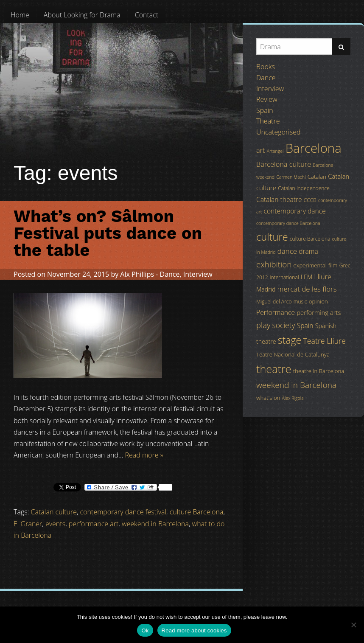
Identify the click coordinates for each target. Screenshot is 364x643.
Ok (145, 630)
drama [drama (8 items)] (308, 251)
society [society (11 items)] (284, 325)
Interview (198, 274)
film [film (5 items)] (333, 265)
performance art (94, 524)
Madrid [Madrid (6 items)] (266, 289)
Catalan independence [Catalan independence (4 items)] (304, 188)
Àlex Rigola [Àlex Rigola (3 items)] (293, 398)
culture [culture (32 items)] (272, 237)
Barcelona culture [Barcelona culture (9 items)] (284, 164)
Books (266, 67)
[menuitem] (20, 15)
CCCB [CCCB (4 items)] (310, 200)
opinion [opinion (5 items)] (318, 301)
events (55, 524)
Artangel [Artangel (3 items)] (275, 151)
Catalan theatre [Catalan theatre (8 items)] (279, 199)
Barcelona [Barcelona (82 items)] (314, 148)
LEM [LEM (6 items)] (307, 277)
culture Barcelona (197, 512)
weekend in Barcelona (155, 524)
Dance (170, 274)
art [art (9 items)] (260, 150)
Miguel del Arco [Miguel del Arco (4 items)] (274, 302)
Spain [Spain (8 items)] (305, 326)
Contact (147, 15)
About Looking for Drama (82, 15)
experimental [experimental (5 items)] (310, 265)
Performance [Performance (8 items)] (276, 312)
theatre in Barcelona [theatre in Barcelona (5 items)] (319, 371)
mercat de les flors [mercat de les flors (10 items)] (307, 289)
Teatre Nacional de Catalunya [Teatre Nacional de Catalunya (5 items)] (293, 354)
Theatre (268, 121)
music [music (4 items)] (300, 302)
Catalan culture (54, 512)
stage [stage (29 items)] (290, 340)
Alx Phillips (137, 274)
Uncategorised (278, 132)
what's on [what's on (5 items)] (268, 398)
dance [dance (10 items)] (287, 251)
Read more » (144, 455)
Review (267, 99)
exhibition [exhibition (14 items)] (274, 264)
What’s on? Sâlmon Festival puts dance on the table (108, 233)
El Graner (28, 524)
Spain (265, 110)
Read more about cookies (194, 630)
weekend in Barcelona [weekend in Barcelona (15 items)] (296, 385)
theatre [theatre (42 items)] (274, 369)
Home (20, 15)
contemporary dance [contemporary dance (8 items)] (295, 211)
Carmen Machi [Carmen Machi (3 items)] (291, 177)
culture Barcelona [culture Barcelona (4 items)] (310, 239)
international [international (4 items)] (284, 277)
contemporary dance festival (123, 512)
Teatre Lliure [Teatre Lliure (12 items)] (324, 341)
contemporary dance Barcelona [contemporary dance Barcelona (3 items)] (288, 223)
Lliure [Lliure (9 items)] (323, 277)
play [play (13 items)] (263, 325)
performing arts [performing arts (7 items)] (319, 312)
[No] (353, 625)
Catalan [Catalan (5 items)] (317, 177)
